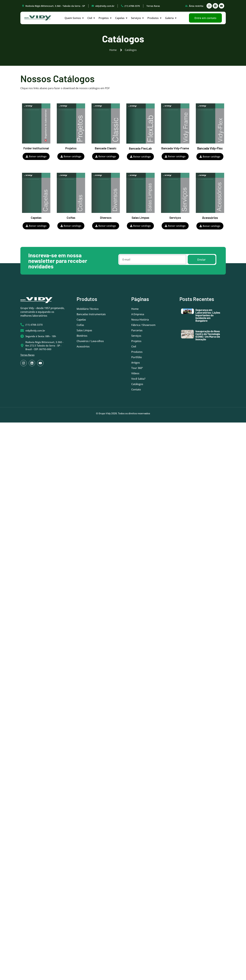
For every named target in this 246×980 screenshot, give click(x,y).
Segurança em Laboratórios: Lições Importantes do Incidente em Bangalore (208, 315)
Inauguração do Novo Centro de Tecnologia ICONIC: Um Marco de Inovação (208, 335)
